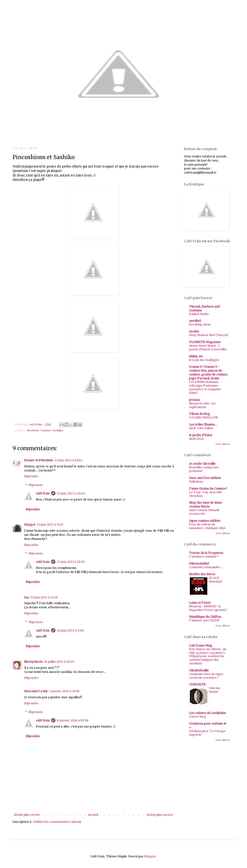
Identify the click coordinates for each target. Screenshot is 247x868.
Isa (27, 597)
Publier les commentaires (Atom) (57, 822)
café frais (43, 493)
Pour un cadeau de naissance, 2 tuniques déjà (207, 526)
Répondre (31, 476)
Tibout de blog (200, 414)
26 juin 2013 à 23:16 (71, 630)
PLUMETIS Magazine (205, 342)
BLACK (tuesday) (216, 580)
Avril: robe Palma (201, 428)
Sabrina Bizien (215, 690)
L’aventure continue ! (204, 557)
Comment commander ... (206, 567)
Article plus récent (27, 815)
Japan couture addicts (205, 521)
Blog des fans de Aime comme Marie (205, 504)
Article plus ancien (160, 815)
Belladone (196, 482)
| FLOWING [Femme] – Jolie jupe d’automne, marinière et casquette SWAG (205, 387)
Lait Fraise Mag (201, 645)
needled (195, 321)
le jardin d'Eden (201, 435)
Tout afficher (223, 444)
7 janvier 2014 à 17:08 (64, 691)
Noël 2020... (197, 439)
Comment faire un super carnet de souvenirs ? (206, 676)
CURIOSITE (197, 684)
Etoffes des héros (202, 574)
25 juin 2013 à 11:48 (44, 597)
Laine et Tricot (200, 603)
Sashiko (58, 430)
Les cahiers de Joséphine (208, 713)
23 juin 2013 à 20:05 (71, 562)
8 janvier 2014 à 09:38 (73, 720)
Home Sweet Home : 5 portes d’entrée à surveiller (208, 348)
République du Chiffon (205, 617)
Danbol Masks (199, 314)
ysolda (194, 331)
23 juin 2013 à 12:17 (50, 525)
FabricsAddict (199, 563)
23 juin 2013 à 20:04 (71, 493)
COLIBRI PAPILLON (203, 418)
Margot (30, 525)
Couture (46, 430)
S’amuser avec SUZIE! (204, 620)
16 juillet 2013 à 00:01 (59, 662)
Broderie (33, 430)
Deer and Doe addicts (205, 478)
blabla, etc (196, 356)
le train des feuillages (204, 360)
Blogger (150, 856)
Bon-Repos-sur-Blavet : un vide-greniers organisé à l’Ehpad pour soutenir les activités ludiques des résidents (208, 656)
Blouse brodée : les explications (202, 405)
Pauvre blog (198, 717)
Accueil (93, 815)
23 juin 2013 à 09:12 (68, 460)
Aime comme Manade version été (204, 512)
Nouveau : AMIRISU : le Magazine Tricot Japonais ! (208, 608)
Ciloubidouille (199, 670)
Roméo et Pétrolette (39, 460)
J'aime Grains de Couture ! (208, 489)
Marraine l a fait (36, 691)
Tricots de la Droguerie (206, 553)
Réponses (36, 485)
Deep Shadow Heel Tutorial (208, 335)
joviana (194, 400)
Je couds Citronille (202, 464)
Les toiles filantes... (203, 424)
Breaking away (200, 324)
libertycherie (33, 662)
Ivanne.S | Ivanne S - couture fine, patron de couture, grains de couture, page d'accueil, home (208, 372)
